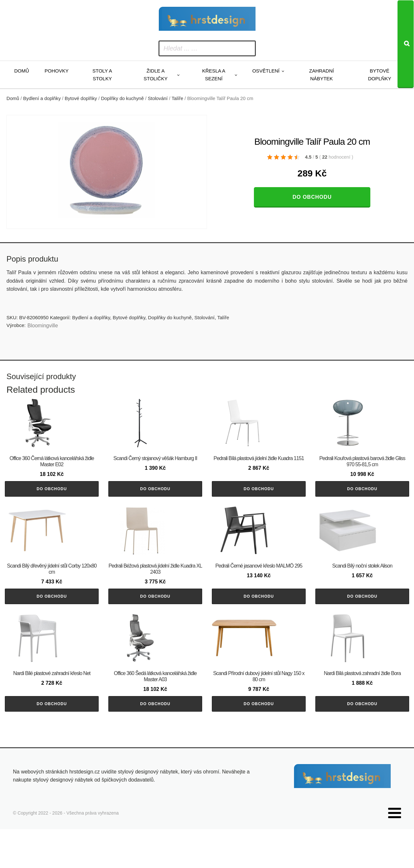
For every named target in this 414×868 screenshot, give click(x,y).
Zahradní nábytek (322, 75)
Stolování (158, 98)
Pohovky (57, 71)
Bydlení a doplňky (42, 98)
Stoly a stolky (102, 75)
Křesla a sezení (214, 75)
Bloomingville (43, 326)
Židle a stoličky (156, 75)
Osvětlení (266, 71)
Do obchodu (312, 197)
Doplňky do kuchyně (122, 98)
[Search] (406, 44)
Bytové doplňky (380, 75)
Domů (22, 71)
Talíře (177, 98)
